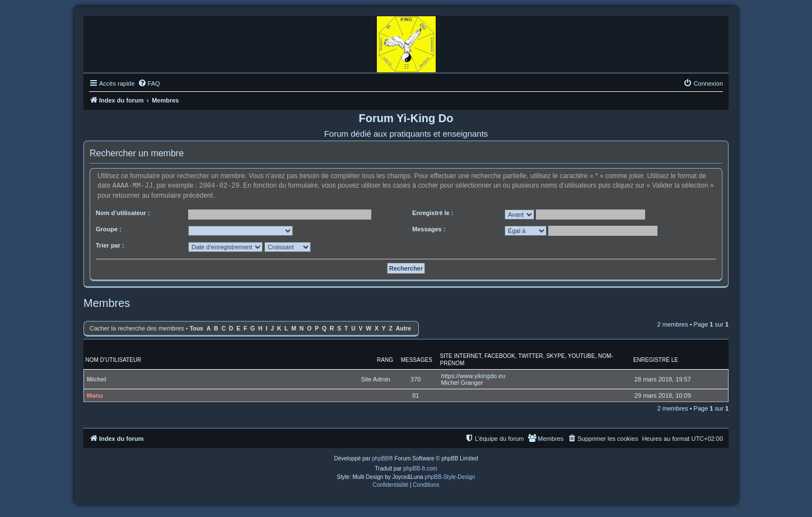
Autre (403, 328)
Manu (95, 395)
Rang (385, 359)
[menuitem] (149, 83)
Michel (96, 379)
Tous (197, 328)
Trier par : (110, 245)
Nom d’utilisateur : (123, 212)
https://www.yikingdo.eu (473, 375)
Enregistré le (656, 359)
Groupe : (109, 229)
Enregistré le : (433, 212)
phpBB (380, 458)
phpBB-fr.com (420, 468)
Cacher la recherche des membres (137, 328)
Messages (417, 359)
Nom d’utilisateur (114, 359)
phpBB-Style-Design (450, 476)
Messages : (429, 229)
